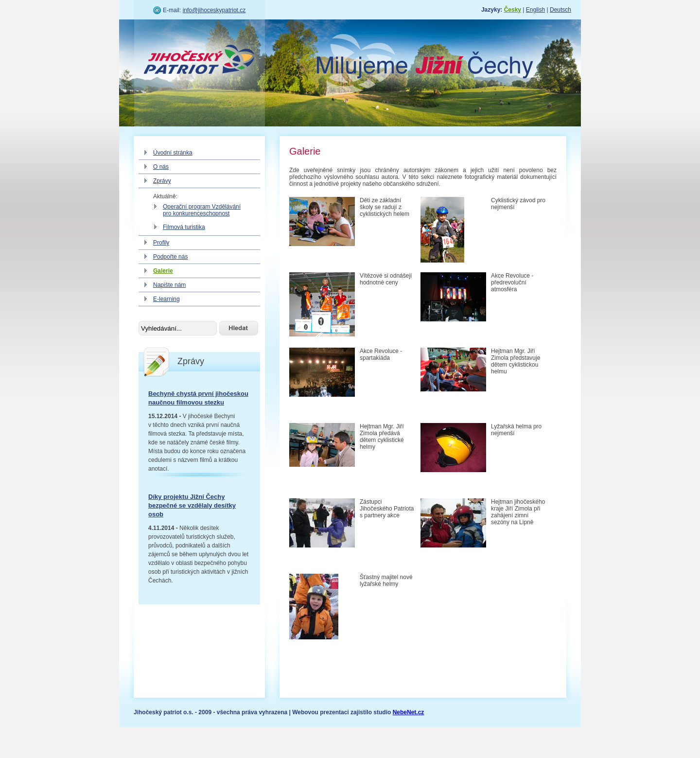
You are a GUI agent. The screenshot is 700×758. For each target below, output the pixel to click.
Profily (161, 243)
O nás (161, 167)
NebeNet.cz (409, 712)
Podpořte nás (170, 257)
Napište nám (169, 285)
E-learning (166, 299)
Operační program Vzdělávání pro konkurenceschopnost (202, 210)
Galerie (163, 271)
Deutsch (560, 10)
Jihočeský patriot (199, 61)
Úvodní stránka (173, 153)
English (535, 10)
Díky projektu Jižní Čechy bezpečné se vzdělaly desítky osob (192, 505)
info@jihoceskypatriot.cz (214, 10)
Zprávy (162, 181)
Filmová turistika (184, 227)
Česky (513, 10)
